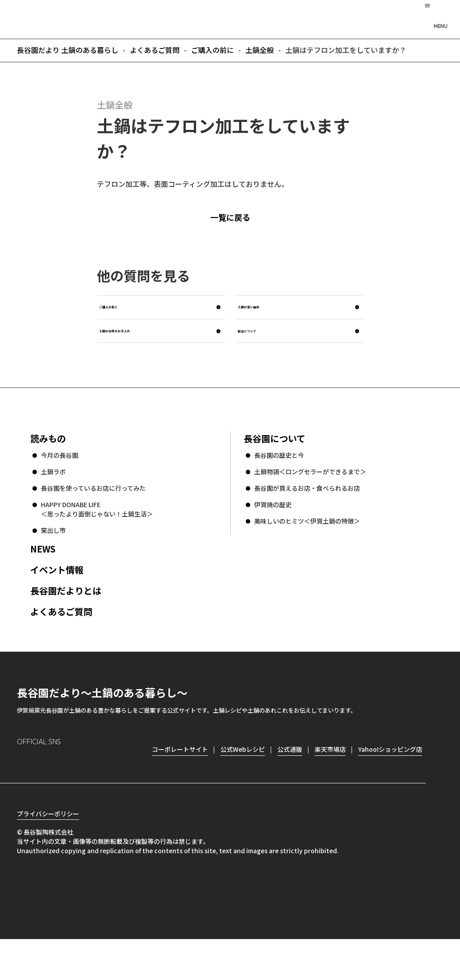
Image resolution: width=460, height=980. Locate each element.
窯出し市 (53, 556)
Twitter (75, 789)
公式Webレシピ (243, 774)
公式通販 (290, 774)
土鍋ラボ (53, 497)
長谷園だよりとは (66, 616)
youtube (100, 789)
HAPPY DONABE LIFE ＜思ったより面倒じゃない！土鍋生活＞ (97, 534)
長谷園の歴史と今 (279, 480)
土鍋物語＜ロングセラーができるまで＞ (310, 497)
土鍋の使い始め (271, 317)
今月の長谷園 (60, 480)
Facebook (49, 789)
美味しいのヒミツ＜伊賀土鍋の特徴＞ (307, 546)
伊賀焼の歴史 (273, 530)
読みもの (48, 464)
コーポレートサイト (180, 774)
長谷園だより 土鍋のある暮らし (230, 18)
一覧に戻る (244, 217)
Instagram (24, 789)
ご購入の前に (128, 317)
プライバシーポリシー (48, 855)
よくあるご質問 (61, 637)
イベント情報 (57, 595)
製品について (266, 351)
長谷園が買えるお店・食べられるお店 (307, 513)
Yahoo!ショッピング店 (390, 774)
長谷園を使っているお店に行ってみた (93, 513)
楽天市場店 (330, 774)
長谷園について (274, 464)
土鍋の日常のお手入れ (146, 351)
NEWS (43, 574)
